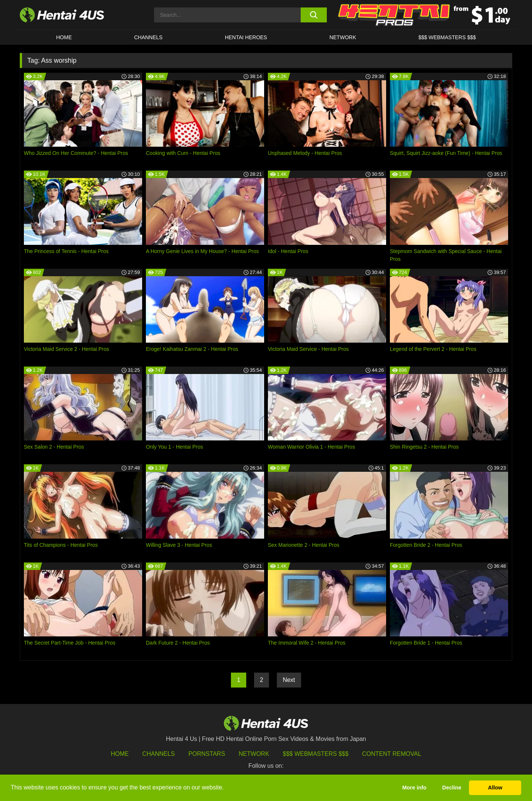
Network (343, 37)
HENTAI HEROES (246, 37)
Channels (158, 754)
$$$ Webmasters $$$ (316, 754)
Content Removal (392, 754)
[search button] (314, 15)
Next (289, 680)
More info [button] (414, 788)
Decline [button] (452, 788)
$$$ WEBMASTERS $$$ (447, 37)
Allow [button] (495, 788)
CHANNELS (148, 37)
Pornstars (207, 754)
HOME (64, 37)
